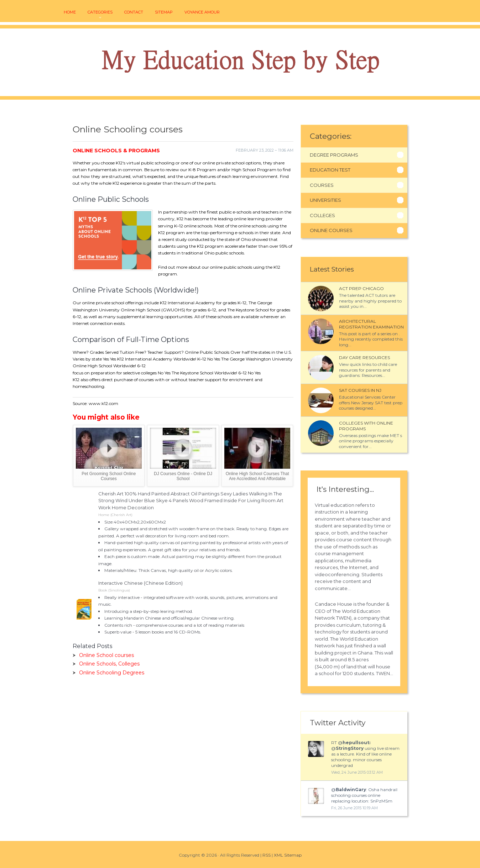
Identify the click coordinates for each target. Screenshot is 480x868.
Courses (322, 185)
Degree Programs (334, 155)
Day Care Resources (364, 357)
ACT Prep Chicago (361, 288)
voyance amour (202, 12)
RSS (267, 855)
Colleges (322, 215)
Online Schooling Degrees (112, 673)
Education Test (330, 170)
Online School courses (106, 655)
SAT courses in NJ (360, 390)
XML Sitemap (288, 855)
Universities (325, 200)
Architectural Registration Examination (371, 324)
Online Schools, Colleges (109, 664)
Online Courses (331, 230)
